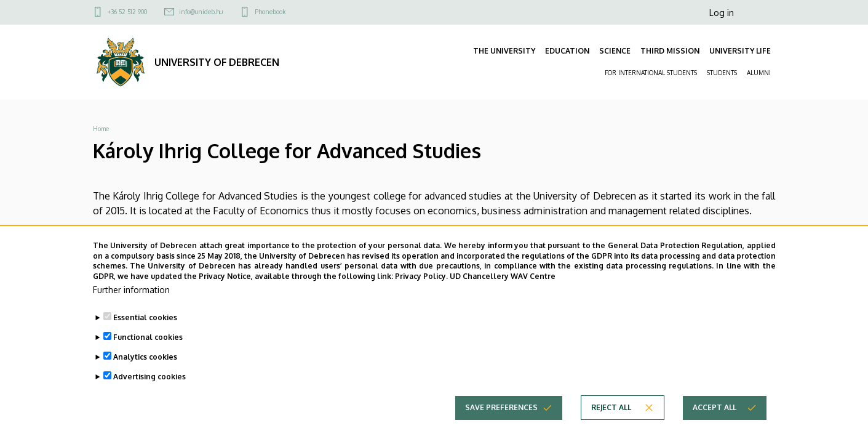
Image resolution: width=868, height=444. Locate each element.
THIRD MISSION (670, 51)
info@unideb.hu (201, 12)
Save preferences (501, 419)
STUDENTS (722, 73)
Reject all (611, 419)
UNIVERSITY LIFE (740, 51)
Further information (131, 301)
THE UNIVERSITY (504, 51)
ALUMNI (759, 73)
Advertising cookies (149, 388)
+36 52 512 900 (127, 12)
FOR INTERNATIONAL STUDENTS (651, 73)
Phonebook (270, 12)
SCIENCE (615, 51)
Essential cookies (145, 329)
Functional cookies (148, 349)
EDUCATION (567, 51)
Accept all (715, 419)
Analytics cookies (145, 369)
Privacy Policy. (421, 288)
